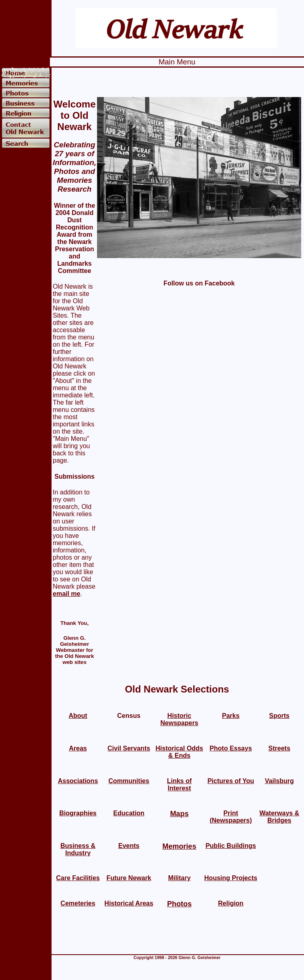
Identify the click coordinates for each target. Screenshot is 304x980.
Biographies (78, 813)
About (78, 716)
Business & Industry (78, 849)
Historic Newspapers (179, 719)
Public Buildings (231, 846)
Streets (279, 748)
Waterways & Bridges (279, 817)
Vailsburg (279, 781)
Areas (78, 748)
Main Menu (177, 62)
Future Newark (129, 878)
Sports (279, 716)
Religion (231, 903)
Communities (129, 781)
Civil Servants (129, 748)
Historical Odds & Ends (179, 752)
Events (129, 846)
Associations (78, 781)
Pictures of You (231, 781)
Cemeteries (78, 903)
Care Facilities (78, 878)
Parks (231, 716)
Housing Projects (231, 878)
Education (129, 813)
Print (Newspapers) (231, 817)
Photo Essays (231, 748)
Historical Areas (129, 903)
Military (179, 878)
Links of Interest (179, 785)
